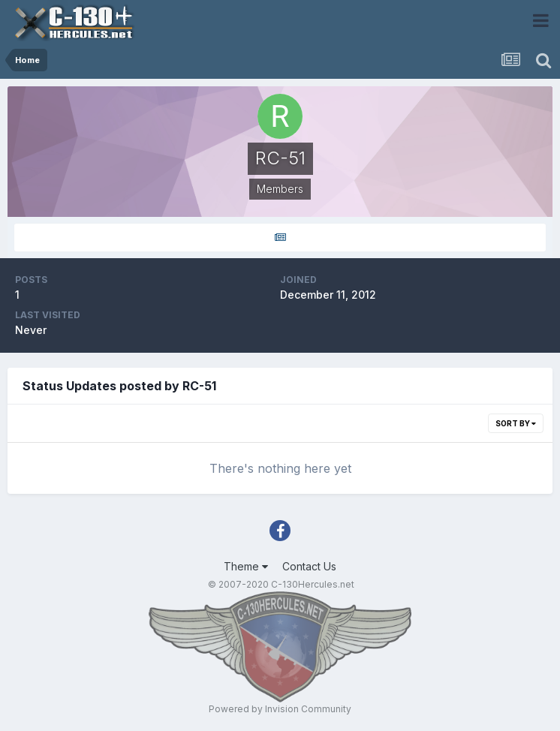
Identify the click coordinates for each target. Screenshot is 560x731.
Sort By (516, 423)
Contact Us (309, 566)
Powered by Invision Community (280, 709)
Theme (246, 566)
